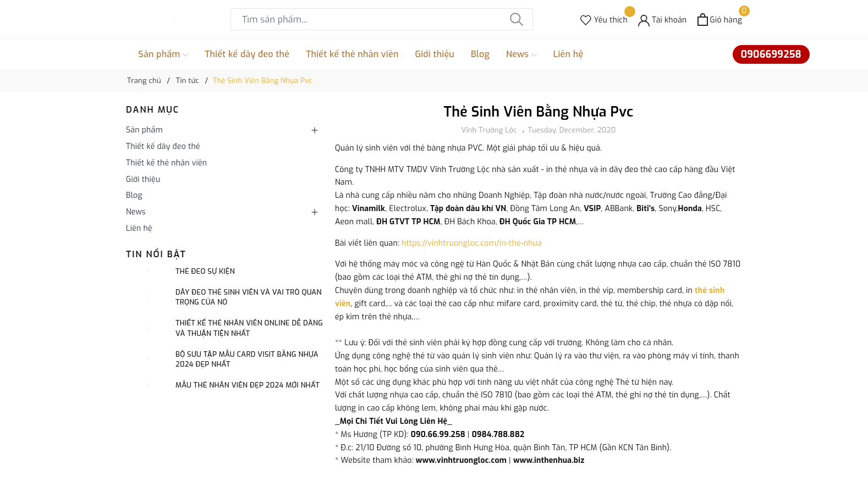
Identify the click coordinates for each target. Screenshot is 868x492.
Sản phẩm (163, 54)
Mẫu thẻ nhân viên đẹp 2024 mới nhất (248, 385)
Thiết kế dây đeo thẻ (247, 54)
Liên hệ (568, 54)
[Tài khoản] (663, 20)
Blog (480, 54)
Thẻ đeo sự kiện (205, 271)
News (521, 54)
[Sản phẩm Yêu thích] (604, 20)
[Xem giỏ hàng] (720, 20)
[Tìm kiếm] (517, 19)
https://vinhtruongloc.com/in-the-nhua (472, 243)
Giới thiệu (435, 54)
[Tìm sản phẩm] (382, 19)
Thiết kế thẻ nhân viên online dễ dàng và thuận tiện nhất (249, 328)
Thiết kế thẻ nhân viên (352, 54)
